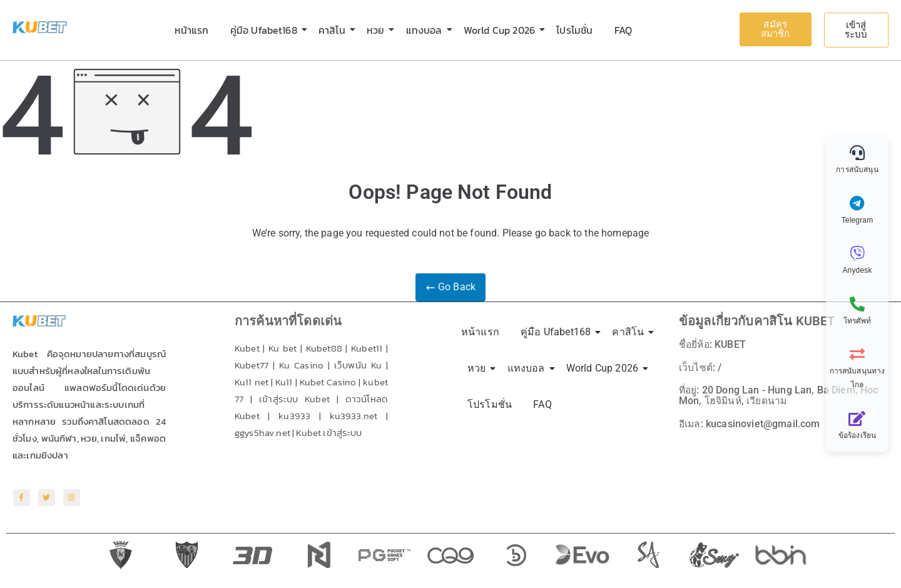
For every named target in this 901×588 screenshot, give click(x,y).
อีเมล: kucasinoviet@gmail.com (750, 422)
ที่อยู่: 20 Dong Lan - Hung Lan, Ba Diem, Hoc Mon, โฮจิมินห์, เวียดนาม (779, 394)
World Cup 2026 (501, 30)
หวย (378, 30)
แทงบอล (426, 30)
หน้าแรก (192, 30)
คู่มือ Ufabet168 (266, 30)
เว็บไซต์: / (700, 367)
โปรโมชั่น (574, 30)
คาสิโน (334, 30)
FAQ (623, 30)
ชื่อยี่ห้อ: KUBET (713, 344)
